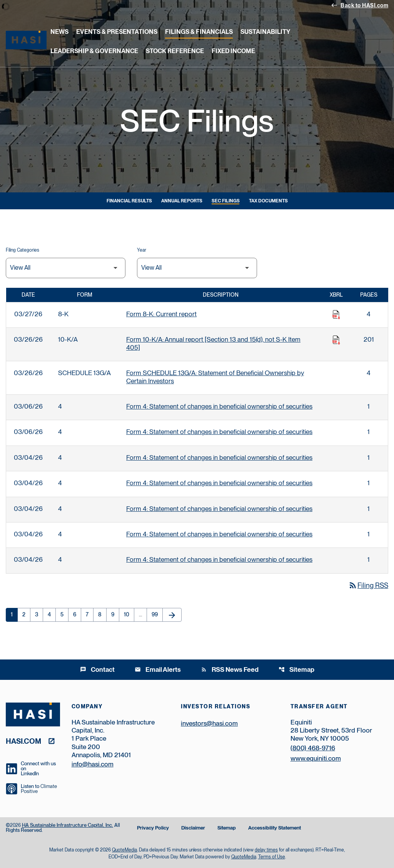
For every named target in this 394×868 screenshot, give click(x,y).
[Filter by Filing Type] (66, 268)
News (59, 32)
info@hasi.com (93, 764)
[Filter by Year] (197, 268)
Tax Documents (268, 201)
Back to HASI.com (360, 5)
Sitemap (296, 669)
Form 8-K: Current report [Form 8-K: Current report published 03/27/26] (161, 314)
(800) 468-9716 (313, 748)
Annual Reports (182, 201)
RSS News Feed (230, 669)
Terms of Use (272, 857)
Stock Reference (175, 51)
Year (142, 250)
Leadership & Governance (94, 51)
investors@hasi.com (209, 723)
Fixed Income (233, 51)
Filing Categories (23, 250)
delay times (266, 850)
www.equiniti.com (316, 758)
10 (129, 614)
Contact (97, 669)
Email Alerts (158, 669)
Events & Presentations (117, 32)
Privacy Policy (153, 828)
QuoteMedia (124, 850)
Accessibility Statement (275, 828)
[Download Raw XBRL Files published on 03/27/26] (336, 315)
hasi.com (23, 741)
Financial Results (129, 201)
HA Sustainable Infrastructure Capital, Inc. (68, 825)
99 (157, 614)
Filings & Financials (199, 32)
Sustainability (265, 32)
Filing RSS (368, 585)
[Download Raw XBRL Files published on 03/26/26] (336, 340)
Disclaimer (193, 828)
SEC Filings (226, 201)
